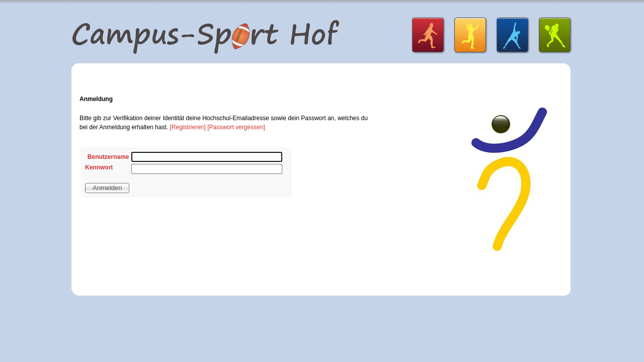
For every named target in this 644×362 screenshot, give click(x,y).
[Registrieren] (187, 127)
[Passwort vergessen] (236, 127)
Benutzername (108, 157)
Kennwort (99, 167)
